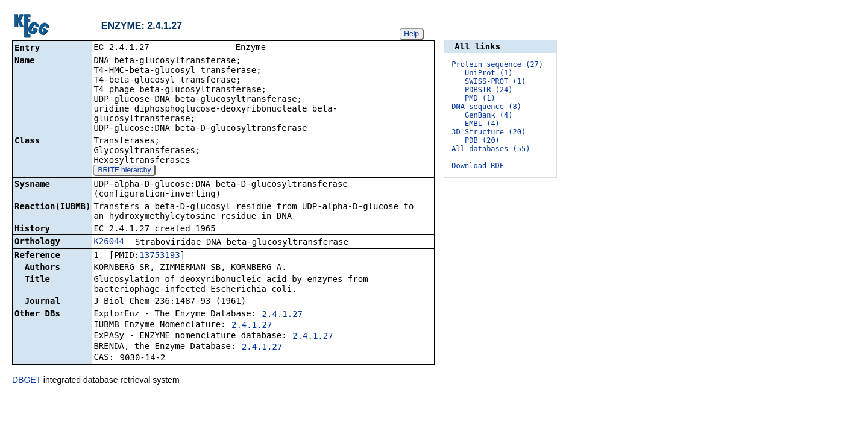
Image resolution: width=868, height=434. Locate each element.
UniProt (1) (489, 73)
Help (411, 34)
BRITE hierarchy (124, 171)
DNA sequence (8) (486, 107)
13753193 (159, 256)
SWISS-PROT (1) (495, 81)
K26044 (109, 242)
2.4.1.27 (282, 315)
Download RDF (478, 166)
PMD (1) (480, 98)
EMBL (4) (482, 124)
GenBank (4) (489, 115)
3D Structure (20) (489, 132)
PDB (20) (482, 140)
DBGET (27, 381)
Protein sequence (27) (497, 64)
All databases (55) (491, 149)
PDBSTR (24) (489, 90)
